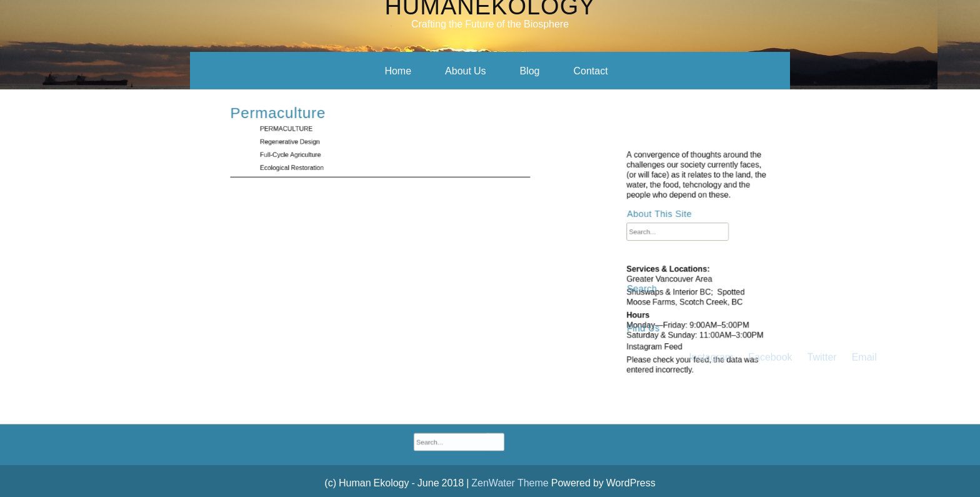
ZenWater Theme (511, 483)
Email (864, 183)
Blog (529, 71)
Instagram (711, 183)
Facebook (770, 183)
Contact (590, 71)
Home (398, 71)
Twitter (822, 183)
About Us (465, 71)
